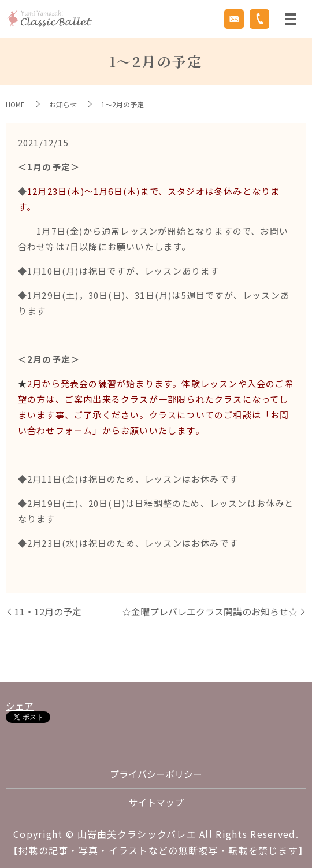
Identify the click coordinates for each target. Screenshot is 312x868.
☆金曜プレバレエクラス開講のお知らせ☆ (210, 611)
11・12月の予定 (48, 611)
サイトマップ (156, 802)
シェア (20, 706)
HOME (15, 104)
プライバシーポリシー (156, 774)
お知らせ (63, 104)
